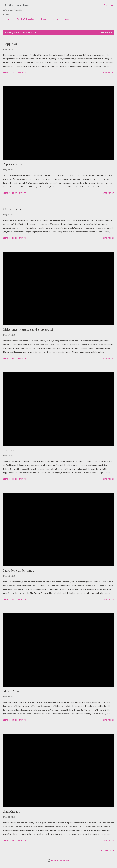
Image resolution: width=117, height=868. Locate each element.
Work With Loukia (24, 19)
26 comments (19, 599)
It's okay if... (11, 450)
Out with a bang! (14, 209)
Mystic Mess (11, 691)
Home (6, 19)
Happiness (10, 44)
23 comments (19, 73)
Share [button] (6, 73)
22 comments (19, 479)
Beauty (67, 19)
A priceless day (13, 164)
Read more (108, 73)
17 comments (19, 358)
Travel (42, 19)
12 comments (19, 193)
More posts (107, 850)
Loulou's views (16, 5)
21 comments (19, 840)
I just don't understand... (19, 570)
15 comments (19, 238)
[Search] (106, 5)
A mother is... (12, 811)
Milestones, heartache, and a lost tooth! (28, 329)
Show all (107, 32)
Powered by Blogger (59, 860)
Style (54, 19)
